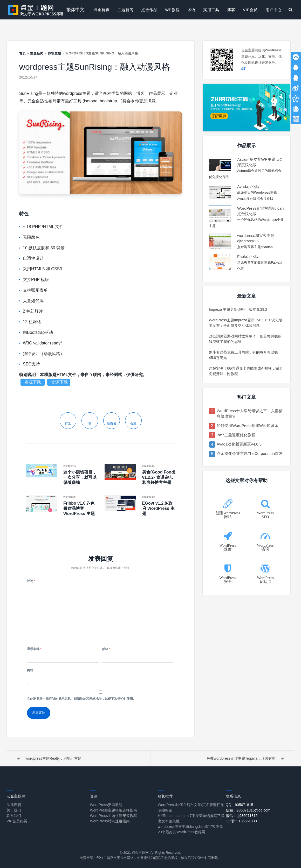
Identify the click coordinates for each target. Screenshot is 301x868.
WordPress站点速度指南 (110, 821)
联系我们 (14, 816)
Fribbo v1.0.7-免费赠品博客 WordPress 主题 (79, 508)
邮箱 (106, 649)
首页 (23, 53)
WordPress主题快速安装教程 (114, 816)
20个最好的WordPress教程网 (182, 832)
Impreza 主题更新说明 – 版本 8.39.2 (238, 309)
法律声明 (14, 805)
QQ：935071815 (240, 805)
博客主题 (54, 53)
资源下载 (33, 382)
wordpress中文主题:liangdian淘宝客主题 (190, 827)
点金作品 (149, 10)
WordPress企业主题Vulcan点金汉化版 (260, 211)
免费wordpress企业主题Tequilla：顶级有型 (245, 758)
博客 (231, 10)
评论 (31, 581)
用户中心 (273, 10)
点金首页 (101, 10)
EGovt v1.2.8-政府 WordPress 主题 (158, 508)
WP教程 (172, 10)
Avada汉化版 (248, 186)
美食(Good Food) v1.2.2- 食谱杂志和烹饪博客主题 (159, 477)
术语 (191, 10)
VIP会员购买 (17, 821)
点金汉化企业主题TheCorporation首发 (250, 453)
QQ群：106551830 (241, 821)
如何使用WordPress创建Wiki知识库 (247, 425)
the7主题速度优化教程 (236, 435)
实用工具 (211, 10)
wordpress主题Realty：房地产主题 (49, 758)
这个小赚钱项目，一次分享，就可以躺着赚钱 (80, 477)
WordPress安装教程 (106, 805)
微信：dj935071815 (242, 816)
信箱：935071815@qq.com (248, 810)
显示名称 (34, 649)
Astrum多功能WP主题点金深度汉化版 (260, 162)
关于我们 (14, 810)
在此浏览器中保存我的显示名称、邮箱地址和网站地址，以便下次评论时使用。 (81, 699)
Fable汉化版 (248, 256)
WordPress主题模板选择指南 (114, 810)
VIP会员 (250, 10)
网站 (30, 670)
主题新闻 (125, 10)
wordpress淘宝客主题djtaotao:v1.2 (256, 238)
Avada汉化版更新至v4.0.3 (239, 444)
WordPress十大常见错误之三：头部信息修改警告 (250, 413)
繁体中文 (75, 10)
